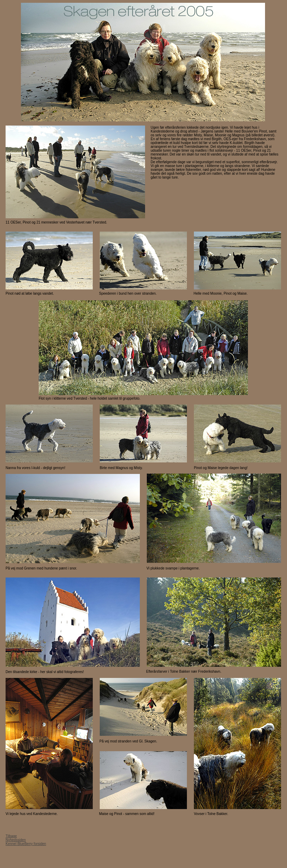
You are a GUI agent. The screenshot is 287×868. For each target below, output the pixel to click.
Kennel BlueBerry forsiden (26, 844)
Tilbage (11, 836)
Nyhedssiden (16, 840)
